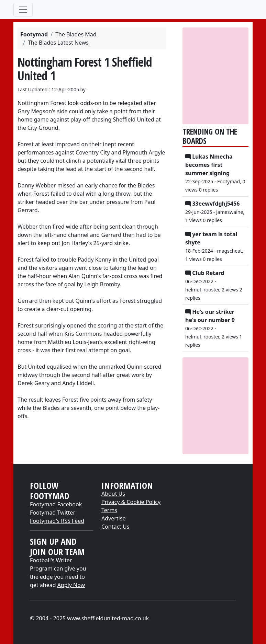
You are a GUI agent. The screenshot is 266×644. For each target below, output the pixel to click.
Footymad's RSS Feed (57, 521)
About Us (113, 494)
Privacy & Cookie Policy (131, 502)
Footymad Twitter (53, 513)
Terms (109, 510)
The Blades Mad (76, 34)
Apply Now (71, 585)
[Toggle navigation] (23, 10)
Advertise (113, 518)
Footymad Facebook (56, 504)
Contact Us (115, 527)
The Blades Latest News (58, 43)
